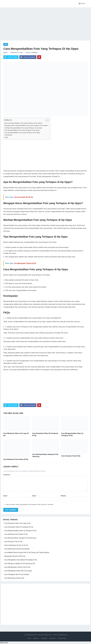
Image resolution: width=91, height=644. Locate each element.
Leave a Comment (32, 53)
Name (6, 496)
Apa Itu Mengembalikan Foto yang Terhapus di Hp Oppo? (23, 123)
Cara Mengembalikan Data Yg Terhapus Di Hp (20, 531)
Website (63, 496)
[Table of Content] (47, 120)
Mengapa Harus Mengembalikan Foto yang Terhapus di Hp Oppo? (26, 125)
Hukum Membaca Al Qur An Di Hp (16, 545)
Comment (7, 475)
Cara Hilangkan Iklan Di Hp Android (17, 574)
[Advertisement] (45, 22)
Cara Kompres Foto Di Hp (71, 456)
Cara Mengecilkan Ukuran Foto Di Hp (17, 567)
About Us (36, 638)
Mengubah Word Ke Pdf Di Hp (15, 556)
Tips (6, 44)
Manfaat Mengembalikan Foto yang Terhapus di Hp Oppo (23, 128)
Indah (5, 53)
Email (34, 496)
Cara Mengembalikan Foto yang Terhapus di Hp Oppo (22, 133)
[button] (82, 4)
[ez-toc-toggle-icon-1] (46, 120)
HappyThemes (63, 635)
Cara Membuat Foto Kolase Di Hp (16, 459)
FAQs (6, 137)
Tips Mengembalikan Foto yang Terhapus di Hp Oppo (22, 130)
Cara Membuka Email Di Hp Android (17, 549)
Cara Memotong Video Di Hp (14, 578)
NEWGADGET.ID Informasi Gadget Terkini (40, 635)
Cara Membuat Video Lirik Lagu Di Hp (17, 523)
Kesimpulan (8, 135)
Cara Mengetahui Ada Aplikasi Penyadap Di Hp (21, 560)
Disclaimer (53, 638)
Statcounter (4, 643)
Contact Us (44, 638)
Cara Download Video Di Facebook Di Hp (19, 527)
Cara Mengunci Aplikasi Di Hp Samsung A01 (20, 563)
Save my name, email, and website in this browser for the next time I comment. (30, 504)
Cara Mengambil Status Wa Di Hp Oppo (18, 571)
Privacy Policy (62, 638)
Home (29, 638)
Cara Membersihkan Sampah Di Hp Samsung (20, 538)
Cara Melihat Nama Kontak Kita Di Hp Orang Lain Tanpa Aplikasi (27, 552)
